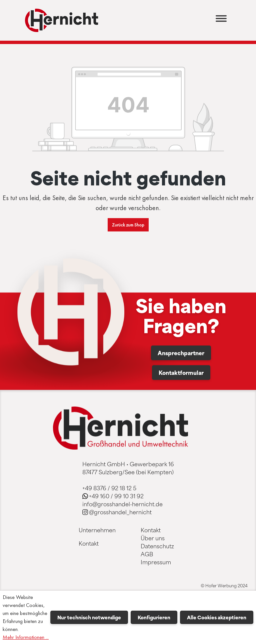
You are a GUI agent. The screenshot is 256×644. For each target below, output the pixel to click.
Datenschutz (157, 546)
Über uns (153, 538)
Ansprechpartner (181, 353)
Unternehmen (97, 530)
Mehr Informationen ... (26, 637)
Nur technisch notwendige (89, 617)
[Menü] (221, 21)
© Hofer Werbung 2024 (224, 586)
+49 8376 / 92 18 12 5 (109, 488)
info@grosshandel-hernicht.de (122, 504)
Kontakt (89, 543)
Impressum (156, 562)
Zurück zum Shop (128, 225)
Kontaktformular (181, 373)
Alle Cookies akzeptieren (217, 617)
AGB (147, 554)
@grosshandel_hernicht (120, 512)
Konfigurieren (154, 617)
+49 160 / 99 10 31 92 (116, 496)
